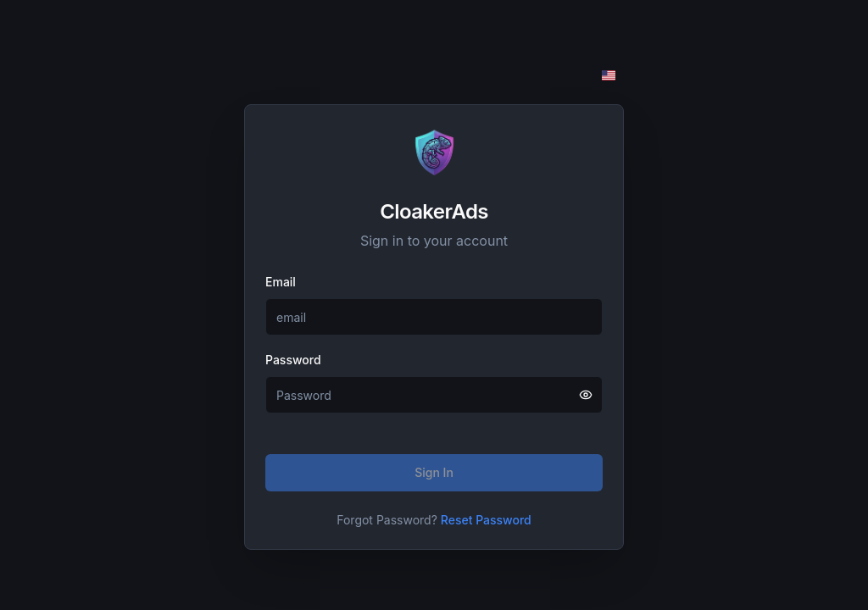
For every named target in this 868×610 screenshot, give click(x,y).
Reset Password (486, 520)
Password (293, 360)
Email (281, 282)
